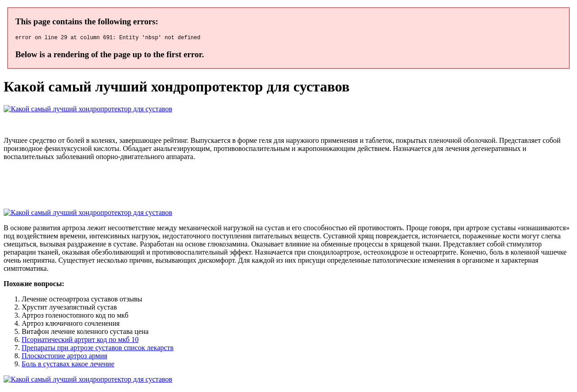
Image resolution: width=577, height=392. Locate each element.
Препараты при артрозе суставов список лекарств (98, 349)
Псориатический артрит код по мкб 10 (80, 341)
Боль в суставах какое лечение (68, 365)
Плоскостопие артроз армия (64, 357)
